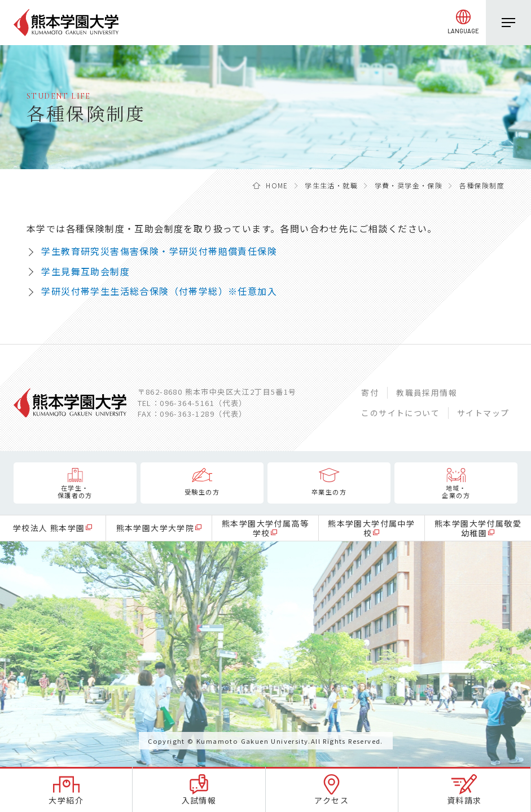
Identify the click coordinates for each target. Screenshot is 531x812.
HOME (277, 185)
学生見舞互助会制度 (85, 271)
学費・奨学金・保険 (409, 185)
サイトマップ (483, 413)
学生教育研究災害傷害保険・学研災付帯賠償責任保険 (159, 251)
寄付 (370, 392)
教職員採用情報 (427, 392)
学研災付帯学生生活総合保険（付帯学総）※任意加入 (159, 291)
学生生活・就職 (331, 185)
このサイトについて (400, 413)
